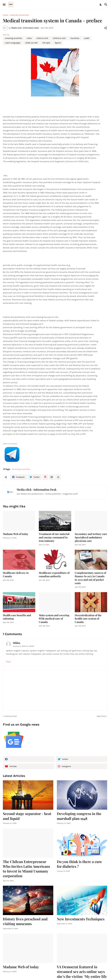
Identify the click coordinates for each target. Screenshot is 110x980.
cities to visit (42, 38)
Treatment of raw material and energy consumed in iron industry (54, 537)
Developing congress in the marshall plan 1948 (79, 816)
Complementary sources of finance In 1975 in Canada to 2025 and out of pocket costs (90, 578)
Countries (75, 38)
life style (46, 43)
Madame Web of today (16, 534)
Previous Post (11, 716)
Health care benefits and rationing (17, 617)
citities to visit (59, 38)
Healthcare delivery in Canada (16, 575)
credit (87, 38)
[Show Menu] (4, 5)
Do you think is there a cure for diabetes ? (79, 864)
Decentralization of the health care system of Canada (88, 619)
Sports (58, 43)
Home (5, 15)
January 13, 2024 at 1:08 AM (23, 646)
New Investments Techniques (81, 919)
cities (29, 38)
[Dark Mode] (101, 5)
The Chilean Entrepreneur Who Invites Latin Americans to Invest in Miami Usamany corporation (26, 869)
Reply (8, 662)
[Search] (106, 5)
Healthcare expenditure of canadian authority (54, 575)
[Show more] (58, 477)
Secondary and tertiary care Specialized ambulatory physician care (91, 537)
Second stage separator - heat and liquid (27, 816)
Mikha (16, 643)
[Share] (106, 28)
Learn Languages (13, 43)
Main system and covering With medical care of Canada (54, 619)
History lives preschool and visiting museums (25, 921)
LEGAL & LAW (31, 43)
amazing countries (20, 15)
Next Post (101, 716)
